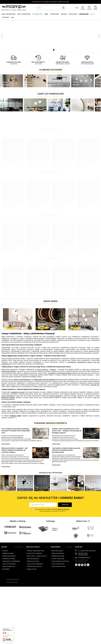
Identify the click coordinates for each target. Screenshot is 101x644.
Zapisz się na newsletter (51, 498)
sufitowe (53, 369)
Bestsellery (84, 14)
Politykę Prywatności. (63, 509)
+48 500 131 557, (83, 553)
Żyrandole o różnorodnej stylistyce (60, 373)
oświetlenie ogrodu (17, 392)
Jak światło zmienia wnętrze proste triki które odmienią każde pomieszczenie (66, 450)
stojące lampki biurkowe (22, 379)
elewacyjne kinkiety (8, 398)
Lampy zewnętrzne (8, 396)
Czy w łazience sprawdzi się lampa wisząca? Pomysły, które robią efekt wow (16, 431)
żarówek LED (95, 385)
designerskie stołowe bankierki (44, 379)
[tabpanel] (50, 36)
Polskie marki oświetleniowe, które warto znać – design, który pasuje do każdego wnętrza (67, 431)
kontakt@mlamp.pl (84, 558)
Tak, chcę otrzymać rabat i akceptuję (52, 510)
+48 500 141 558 (83, 555)
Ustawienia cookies (9, 559)
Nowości (6, 17)
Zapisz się (65, 505)
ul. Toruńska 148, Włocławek (87, 551)
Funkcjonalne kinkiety (9, 371)
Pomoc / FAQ (16, 416)
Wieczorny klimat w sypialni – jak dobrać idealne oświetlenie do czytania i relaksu (15, 450)
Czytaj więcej (6, 444)
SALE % (93, 14)
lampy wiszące (42, 369)
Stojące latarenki (55, 396)
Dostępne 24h (37, 14)
